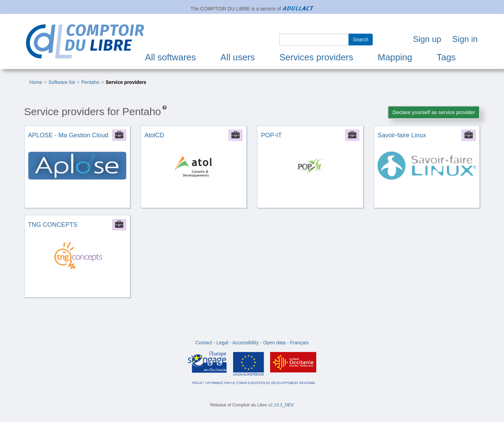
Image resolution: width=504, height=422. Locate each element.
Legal (222, 343)
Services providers (316, 57)
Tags (446, 57)
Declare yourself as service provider (434, 112)
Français (299, 343)
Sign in (465, 39)
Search (361, 40)
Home (36, 82)
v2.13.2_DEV (281, 405)
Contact (204, 343)
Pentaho (90, 82)
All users (237, 57)
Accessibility (246, 343)
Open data (274, 343)
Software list (62, 82)
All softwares (171, 57)
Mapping (395, 57)
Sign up (427, 39)
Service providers (126, 82)
